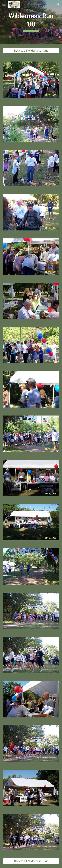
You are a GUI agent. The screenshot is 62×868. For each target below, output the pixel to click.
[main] (31, 22)
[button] (4, 5)
